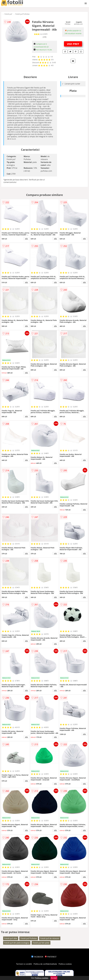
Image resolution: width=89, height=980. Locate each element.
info (26, 239)
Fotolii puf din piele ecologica (17, 943)
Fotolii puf (8, 14)
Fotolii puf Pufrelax (22, 14)
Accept (54, 978)
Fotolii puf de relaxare (50, 938)
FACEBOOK (37, 957)
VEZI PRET (73, 44)
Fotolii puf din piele (41, 943)
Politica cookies (65, 964)
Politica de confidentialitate (45, 964)
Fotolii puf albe (11, 938)
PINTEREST (51, 957)
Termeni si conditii (24, 964)
